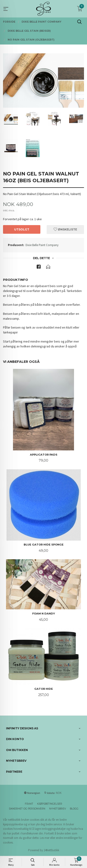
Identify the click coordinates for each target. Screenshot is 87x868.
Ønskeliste (65, 229)
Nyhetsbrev (58, 809)
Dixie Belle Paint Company (42, 245)
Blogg (74, 809)
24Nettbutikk (51, 850)
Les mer (45, 838)
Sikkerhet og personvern (27, 809)
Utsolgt (22, 229)
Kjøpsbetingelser (50, 804)
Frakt (29, 804)
